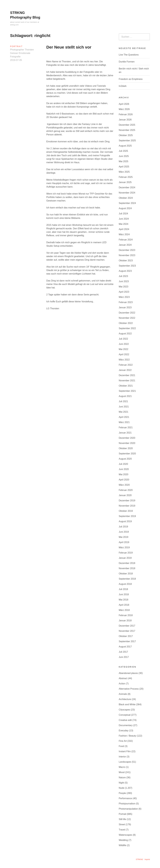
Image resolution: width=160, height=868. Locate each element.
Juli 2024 (123, 214)
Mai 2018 (124, 600)
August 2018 (125, 584)
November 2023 (127, 255)
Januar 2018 (125, 621)
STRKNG (139, 859)
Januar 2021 (125, 433)
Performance (125, 798)
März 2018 (124, 610)
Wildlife (123, 845)
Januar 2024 (125, 245)
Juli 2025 (123, 151)
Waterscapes (125, 835)
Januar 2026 (125, 120)
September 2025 (127, 141)
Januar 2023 (125, 307)
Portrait (16, 46)
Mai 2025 (124, 161)
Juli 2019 (123, 527)
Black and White (127, 704)
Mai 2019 (124, 537)
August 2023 (125, 271)
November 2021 (127, 381)
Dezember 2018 (127, 563)
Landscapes (125, 762)
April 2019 (124, 542)
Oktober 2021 (126, 386)
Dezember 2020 (127, 438)
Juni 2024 (124, 219)
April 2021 (124, 417)
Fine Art (123, 741)
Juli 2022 (123, 339)
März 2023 (124, 297)
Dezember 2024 (127, 187)
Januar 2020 (125, 495)
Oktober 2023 (126, 261)
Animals (123, 694)
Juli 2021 (123, 401)
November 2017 (127, 631)
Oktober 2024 (126, 198)
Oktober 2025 (126, 135)
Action (122, 684)
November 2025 (127, 130)
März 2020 (124, 485)
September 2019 (127, 516)
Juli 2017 (123, 652)
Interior (122, 757)
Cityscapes (124, 710)
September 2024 (127, 203)
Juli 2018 (123, 589)
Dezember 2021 (127, 375)
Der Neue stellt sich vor (69, 47)
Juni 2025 (124, 156)
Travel (122, 830)
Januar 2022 (125, 370)
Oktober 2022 (126, 323)
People (122, 793)
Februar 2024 (126, 240)
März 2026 (124, 109)
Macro (122, 767)
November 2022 (127, 318)
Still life (122, 819)
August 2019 (125, 521)
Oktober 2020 (126, 448)
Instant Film (125, 751)
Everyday (124, 731)
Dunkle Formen (127, 62)
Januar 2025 (125, 182)
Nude (122, 788)
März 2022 (124, 360)
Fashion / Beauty (127, 736)
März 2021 (124, 422)
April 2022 (124, 354)
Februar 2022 (126, 365)
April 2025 (124, 167)
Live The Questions (129, 55)
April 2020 (124, 480)
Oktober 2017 (126, 636)
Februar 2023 (126, 302)
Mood (122, 772)
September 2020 (127, 454)
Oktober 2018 (126, 574)
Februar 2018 (126, 615)
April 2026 (124, 104)
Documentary (126, 725)
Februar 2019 (126, 553)
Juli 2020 (123, 464)
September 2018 (127, 579)
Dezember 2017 (127, 626)
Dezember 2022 (127, 313)
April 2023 (124, 292)
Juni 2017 (124, 657)
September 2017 (127, 641)
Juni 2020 (124, 469)
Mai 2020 (124, 474)
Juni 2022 (124, 344)
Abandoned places (128, 673)
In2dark (123, 86)
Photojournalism (127, 804)
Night (121, 783)
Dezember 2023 (127, 250)
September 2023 (127, 266)
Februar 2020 (126, 490)
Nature (122, 777)
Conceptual (125, 715)
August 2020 (125, 459)
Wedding (123, 840)
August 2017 (125, 647)
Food (121, 746)
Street (122, 824)
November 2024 (127, 193)
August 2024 (125, 208)
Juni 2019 (124, 532)
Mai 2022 (124, 349)
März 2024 (124, 234)
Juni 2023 (124, 281)
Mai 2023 (124, 287)
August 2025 (125, 146)
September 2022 (127, 328)
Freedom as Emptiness (131, 79)
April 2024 (124, 229)
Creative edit (125, 720)
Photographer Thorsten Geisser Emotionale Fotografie (22, 53)
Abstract (123, 678)
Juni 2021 (124, 407)
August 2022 (125, 334)
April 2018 (124, 605)
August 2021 (125, 396)
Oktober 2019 (126, 511)
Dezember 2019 (127, 501)
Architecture (125, 699)
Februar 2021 (126, 427)
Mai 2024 (124, 224)
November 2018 (127, 568)
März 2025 (124, 172)
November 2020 (127, 443)
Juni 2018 (124, 594)
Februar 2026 (126, 114)
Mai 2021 (124, 412)
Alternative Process (129, 689)
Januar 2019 (125, 558)
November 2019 (127, 506)
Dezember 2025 (127, 125)
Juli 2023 (123, 276)
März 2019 (124, 547)
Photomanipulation (128, 809)
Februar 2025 (126, 177)
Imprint (147, 859)
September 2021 (127, 391)
